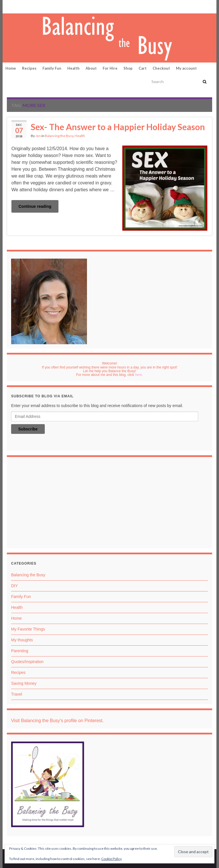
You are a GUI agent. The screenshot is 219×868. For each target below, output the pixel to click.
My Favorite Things (28, 629)
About (91, 68)
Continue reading (35, 206)
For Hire (110, 68)
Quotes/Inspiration (27, 662)
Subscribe (28, 429)
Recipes (29, 68)
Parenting (20, 651)
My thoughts (22, 640)
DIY (14, 586)
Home (11, 68)
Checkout (161, 68)
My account (186, 68)
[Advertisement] (109, 504)
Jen (38, 136)
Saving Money (24, 683)
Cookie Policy (111, 859)
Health (73, 68)
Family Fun (52, 68)
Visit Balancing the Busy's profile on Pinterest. (57, 721)
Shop (128, 68)
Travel (17, 694)
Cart (143, 68)
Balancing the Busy (59, 136)
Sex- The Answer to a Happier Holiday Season (118, 127)
